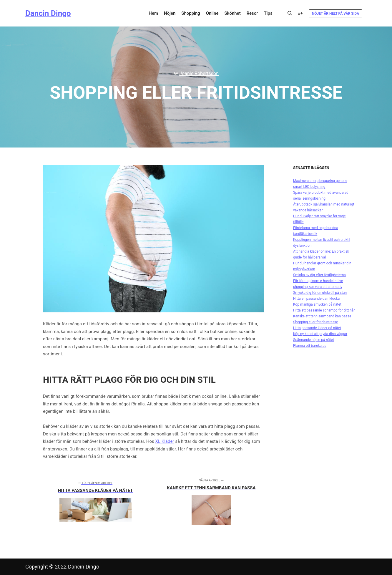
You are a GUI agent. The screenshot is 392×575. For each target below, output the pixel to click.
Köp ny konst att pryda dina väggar (320, 334)
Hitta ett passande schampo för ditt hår (324, 310)
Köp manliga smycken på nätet (317, 304)
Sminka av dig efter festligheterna (319, 275)
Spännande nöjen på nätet (314, 340)
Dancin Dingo (48, 13)
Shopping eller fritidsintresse (315, 322)
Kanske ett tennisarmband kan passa (322, 316)
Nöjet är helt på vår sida (335, 14)
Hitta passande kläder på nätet (317, 328)
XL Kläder (165, 441)
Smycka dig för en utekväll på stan (320, 293)
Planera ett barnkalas (310, 346)
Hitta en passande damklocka (316, 299)
